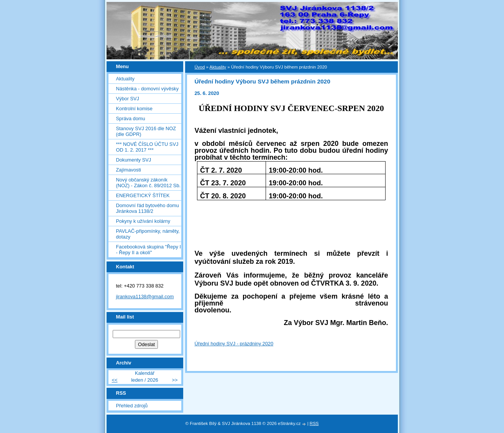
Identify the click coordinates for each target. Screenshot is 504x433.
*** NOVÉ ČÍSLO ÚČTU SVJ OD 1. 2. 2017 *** (147, 147)
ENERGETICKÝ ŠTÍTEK (143, 195)
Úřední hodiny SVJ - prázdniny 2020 (234, 344)
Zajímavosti (129, 170)
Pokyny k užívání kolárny (143, 221)
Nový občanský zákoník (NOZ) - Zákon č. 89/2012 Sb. (149, 183)
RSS (314, 423)
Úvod (200, 67)
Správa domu (131, 118)
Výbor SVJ (128, 99)
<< (115, 380)
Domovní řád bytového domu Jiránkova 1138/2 (148, 208)
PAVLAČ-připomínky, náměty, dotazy (148, 234)
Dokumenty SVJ (134, 160)
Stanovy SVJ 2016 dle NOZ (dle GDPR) (146, 131)
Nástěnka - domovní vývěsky (148, 89)
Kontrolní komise (134, 109)
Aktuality (125, 79)
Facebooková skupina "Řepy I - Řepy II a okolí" (149, 250)
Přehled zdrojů (132, 406)
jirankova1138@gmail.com (145, 297)
